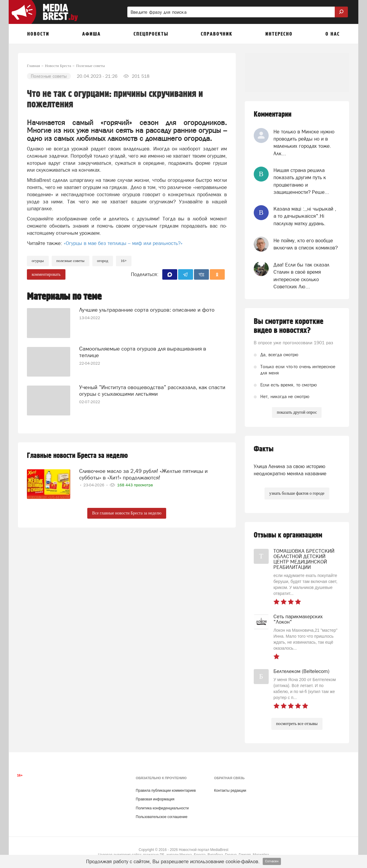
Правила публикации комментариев (166, 791)
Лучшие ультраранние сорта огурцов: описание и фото (147, 310)
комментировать (46, 274)
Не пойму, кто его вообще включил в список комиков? (306, 244)
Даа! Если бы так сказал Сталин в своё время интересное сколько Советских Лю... (301, 276)
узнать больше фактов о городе (297, 493)
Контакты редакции (230, 791)
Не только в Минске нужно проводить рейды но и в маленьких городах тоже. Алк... (304, 143)
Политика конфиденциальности (162, 808)
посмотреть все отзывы (297, 724)
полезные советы (71, 261)
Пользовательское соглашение (162, 817)
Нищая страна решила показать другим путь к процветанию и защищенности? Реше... (301, 181)
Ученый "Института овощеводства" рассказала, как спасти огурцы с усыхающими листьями (152, 390)
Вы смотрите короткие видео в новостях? (289, 326)
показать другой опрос (297, 412)
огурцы (38, 261)
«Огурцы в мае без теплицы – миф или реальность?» (123, 243)
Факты (264, 449)
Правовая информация (155, 799)
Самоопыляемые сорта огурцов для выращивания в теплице (143, 352)
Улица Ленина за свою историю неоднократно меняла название (290, 470)
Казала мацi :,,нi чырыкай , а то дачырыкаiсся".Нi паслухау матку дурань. (305, 216)
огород (103, 261)
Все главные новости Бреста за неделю (127, 513)
